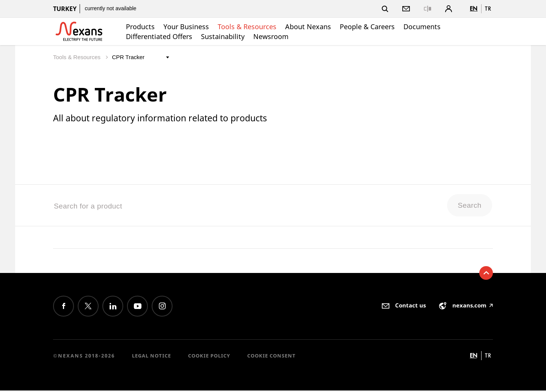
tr (488, 9)
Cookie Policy (209, 357)
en (474, 9)
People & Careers (367, 27)
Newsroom (271, 36)
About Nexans (308, 27)
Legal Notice (151, 357)
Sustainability (223, 36)
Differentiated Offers (159, 36)
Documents (422, 27)
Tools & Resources (247, 27)
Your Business (186, 27)
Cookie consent (271, 357)
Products (140, 27)
